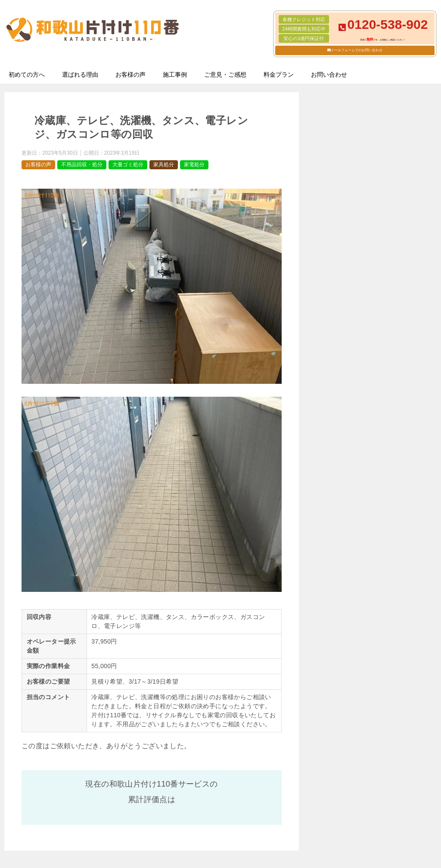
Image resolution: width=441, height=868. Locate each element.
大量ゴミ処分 (128, 165)
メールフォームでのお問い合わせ (357, 50)
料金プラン (279, 75)
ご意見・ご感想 (225, 75)
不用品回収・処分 (82, 165)
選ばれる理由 (80, 75)
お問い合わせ (329, 75)
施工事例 (175, 75)
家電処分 (194, 165)
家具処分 (164, 165)
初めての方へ (27, 75)
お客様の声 (130, 75)
